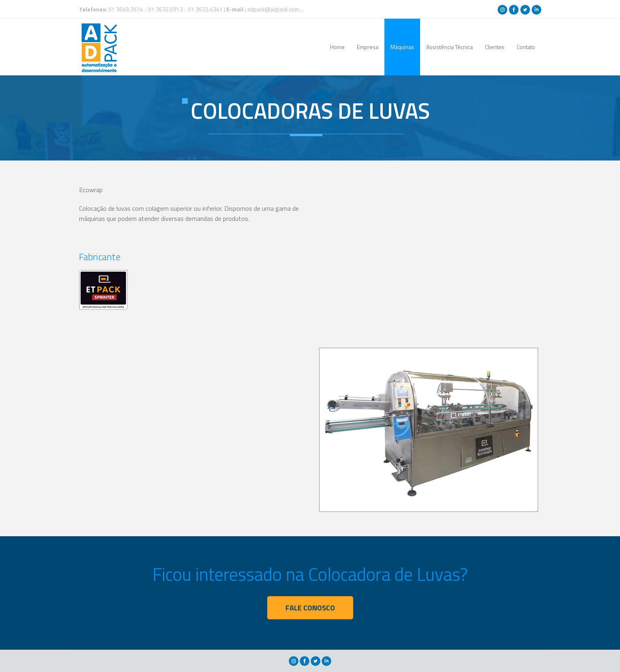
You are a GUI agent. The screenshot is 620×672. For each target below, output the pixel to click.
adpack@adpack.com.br (277, 9)
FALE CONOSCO (310, 608)
